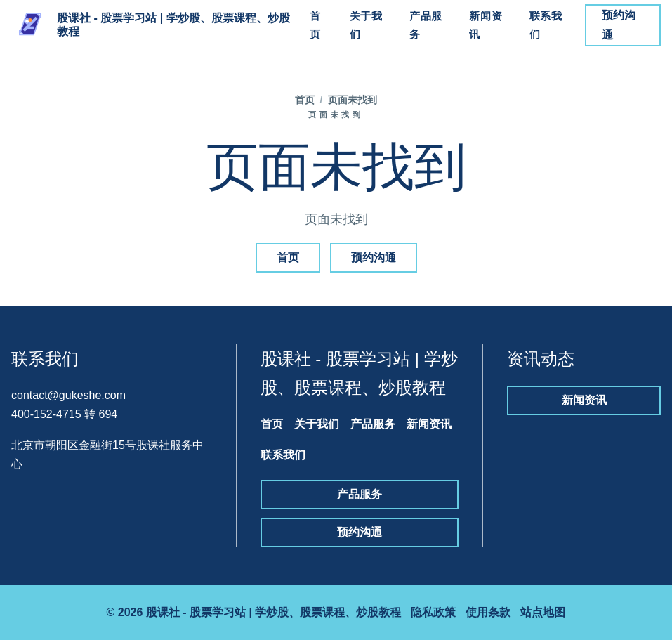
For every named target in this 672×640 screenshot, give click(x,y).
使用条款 (488, 612)
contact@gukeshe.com (68, 395)
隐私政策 (433, 612)
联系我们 (546, 25)
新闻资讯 (486, 25)
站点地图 (543, 612)
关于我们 (366, 25)
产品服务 (426, 25)
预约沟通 (619, 25)
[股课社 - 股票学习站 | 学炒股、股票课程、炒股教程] (153, 25)
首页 (315, 25)
